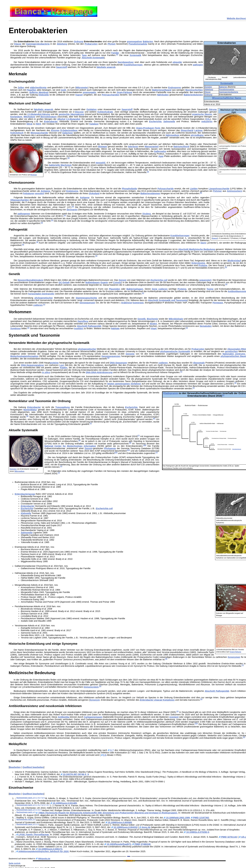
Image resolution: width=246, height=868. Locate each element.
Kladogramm (171, 393)
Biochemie (152, 319)
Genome (130, 354)
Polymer (218, 191)
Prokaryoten (91, 44)
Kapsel (79, 95)
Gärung (213, 109)
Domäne (208, 87)
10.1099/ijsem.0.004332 (124, 827)
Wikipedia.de (44, 859)
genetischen (231, 351)
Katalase (94, 124)
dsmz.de (145, 827)
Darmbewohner (126, 62)
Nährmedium (172, 135)
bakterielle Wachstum (60, 165)
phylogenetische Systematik (175, 351)
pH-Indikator (197, 135)
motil (63, 90)
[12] (116, 452)
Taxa (84, 55)
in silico (46, 372)
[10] (145, 445)
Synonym (95, 700)
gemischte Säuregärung (71, 114)
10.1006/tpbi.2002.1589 (176, 818)
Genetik (142, 319)
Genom (123, 280)
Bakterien (223, 87)
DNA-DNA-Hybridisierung (99, 372)
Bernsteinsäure (49, 117)
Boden (154, 324)
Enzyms (55, 130)
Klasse (207, 92)
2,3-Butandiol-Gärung (39, 114)
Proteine (203, 265)
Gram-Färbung (124, 92)
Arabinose (127, 303)
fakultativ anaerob (106, 67)
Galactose (67, 133)
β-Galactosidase (69, 130)
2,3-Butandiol (73, 119)
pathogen (198, 65)
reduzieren (207, 121)
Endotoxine (72, 191)
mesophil (100, 163)
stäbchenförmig (38, 88)
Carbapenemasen (93, 717)
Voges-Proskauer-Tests (148, 128)
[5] (235, 383)
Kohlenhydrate (105, 112)
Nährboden (163, 95)
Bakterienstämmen (150, 193)
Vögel (154, 328)
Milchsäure (29, 117)
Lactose (198, 130)
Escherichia (155, 121)
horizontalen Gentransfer (41, 294)
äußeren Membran (39, 92)
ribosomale (199, 363)
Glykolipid (94, 193)
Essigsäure (16, 117)
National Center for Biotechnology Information (70, 446)
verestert (40, 193)
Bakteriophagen (135, 289)
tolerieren (133, 147)
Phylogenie (110, 448)
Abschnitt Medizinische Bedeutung (197, 249)
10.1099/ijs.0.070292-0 (196, 832)
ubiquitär (177, 62)
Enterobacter (51, 121)
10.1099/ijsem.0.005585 (119, 822)
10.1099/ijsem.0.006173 (49, 849)
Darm (203, 243)
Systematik (227, 83)
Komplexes (157, 700)
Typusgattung (63, 407)
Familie (115, 53)
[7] (139, 436)
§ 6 (103, 755)
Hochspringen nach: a (25, 798)
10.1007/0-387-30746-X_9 (74, 774)
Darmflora (83, 321)
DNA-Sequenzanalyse (32, 365)
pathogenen (24, 214)
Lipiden (194, 189)
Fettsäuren (29, 193)
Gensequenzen (87, 303)
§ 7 (111, 750)
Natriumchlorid (181, 147)
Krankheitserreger (133, 65)
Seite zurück (15, 863)
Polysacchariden (111, 95)
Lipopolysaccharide (219, 189)
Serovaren (72, 210)
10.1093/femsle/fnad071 (118, 844)
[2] (68, 158)
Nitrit (38, 124)
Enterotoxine (198, 263)
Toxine (210, 289)
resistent (174, 717)
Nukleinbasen (93, 282)
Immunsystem (91, 687)
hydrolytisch (17, 133)
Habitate (115, 328)
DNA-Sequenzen (119, 363)
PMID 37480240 (141, 844)
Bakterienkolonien (193, 95)
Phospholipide (129, 189)
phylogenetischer (44, 298)
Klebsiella (44, 95)
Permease (218, 303)
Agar (161, 156)
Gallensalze (160, 151)
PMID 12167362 (200, 818)
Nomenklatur (30, 410)
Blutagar (34, 175)
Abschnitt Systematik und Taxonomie (168, 300)
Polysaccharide (166, 189)
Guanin (104, 282)
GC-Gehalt (64, 282)
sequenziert (205, 280)
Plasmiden (114, 289)
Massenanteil (152, 147)
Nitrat (29, 124)
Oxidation (92, 109)
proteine (54, 363)
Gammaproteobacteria (229, 92)
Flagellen (31, 90)
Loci (62, 365)
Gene (155, 289)
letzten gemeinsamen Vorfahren (124, 384)
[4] (37, 242)
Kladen (63, 368)
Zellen (21, 88)
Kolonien (13, 469)
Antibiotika (64, 717)
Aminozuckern (234, 191)
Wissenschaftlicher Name (227, 98)
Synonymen (234, 657)
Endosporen (175, 88)
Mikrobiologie (176, 319)
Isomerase (138, 303)
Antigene (45, 191)
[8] (79, 440)
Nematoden (206, 326)
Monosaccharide (39, 133)
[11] (128, 450)
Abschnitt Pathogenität (89, 326)
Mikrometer (82, 88)
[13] (196, 723)
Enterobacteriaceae (237, 449)
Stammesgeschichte (86, 298)
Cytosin (117, 282)
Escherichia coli (159, 280)
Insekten (79, 328)
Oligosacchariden (20, 200)
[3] (73, 207)
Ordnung (208, 95)
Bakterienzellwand (162, 90)
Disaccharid (187, 130)
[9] (130, 443)
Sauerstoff (62, 67)
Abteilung (209, 89)
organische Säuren (202, 114)
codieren (163, 289)
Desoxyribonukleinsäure (30, 280)
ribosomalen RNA (237, 349)
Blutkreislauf (234, 261)
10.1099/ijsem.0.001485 (63, 803)
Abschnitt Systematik (93, 58)
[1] (117, 54)
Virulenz (147, 214)
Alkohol (61, 119)
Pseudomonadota (227, 89)
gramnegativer (134, 41)
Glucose (79, 112)
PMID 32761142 (228, 837)
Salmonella (169, 121)
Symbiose (16, 328)
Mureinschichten (194, 90)
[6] (27, 416)
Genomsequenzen (111, 356)
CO (208, 119)
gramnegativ (89, 92)
